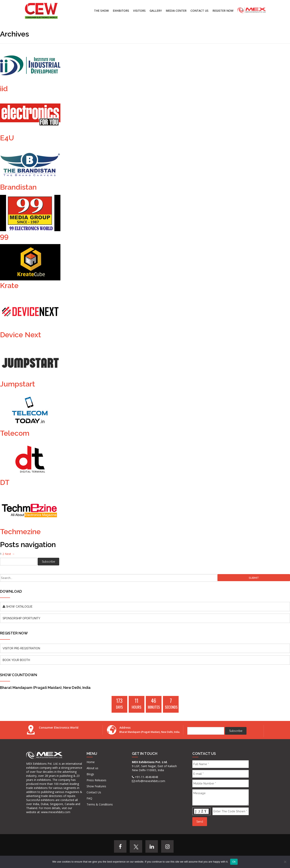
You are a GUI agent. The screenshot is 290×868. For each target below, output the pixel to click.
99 (4, 236)
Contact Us (199, 11)
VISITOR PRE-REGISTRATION (21, 648)
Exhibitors (121, 11)
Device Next (21, 335)
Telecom (15, 433)
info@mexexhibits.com (150, 781)
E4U (7, 138)
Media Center (176, 11)
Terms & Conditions (100, 804)
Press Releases (96, 780)
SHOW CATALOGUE (18, 607)
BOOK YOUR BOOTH (16, 660)
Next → (10, 554)
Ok (234, 862)
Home (91, 762)
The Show (101, 11)
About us (92, 768)
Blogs (90, 774)
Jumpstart (18, 384)
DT (5, 482)
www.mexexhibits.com (56, 812)
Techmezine (20, 532)
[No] (285, 862)
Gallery (156, 11)
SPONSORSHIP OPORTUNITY (21, 618)
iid (4, 89)
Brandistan (18, 187)
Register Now (223, 11)
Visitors (139, 11)
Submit (254, 578)
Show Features (96, 786)
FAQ (89, 798)
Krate (9, 285)
